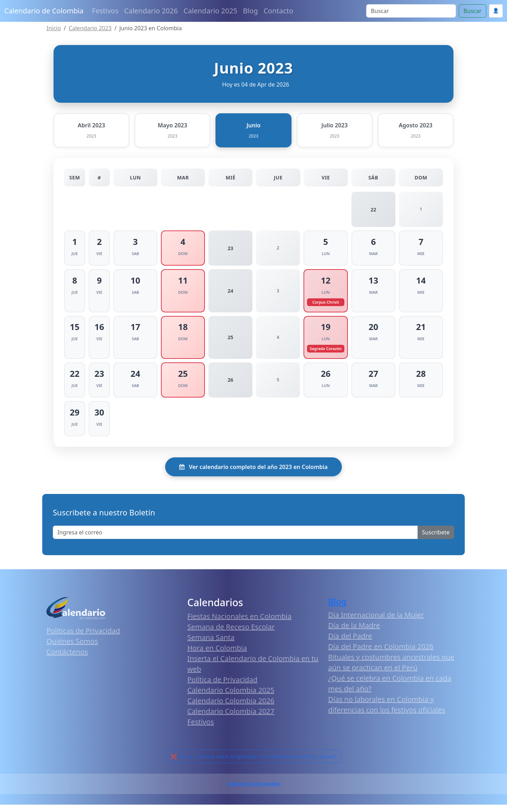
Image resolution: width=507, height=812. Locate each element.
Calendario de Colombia (44, 11)
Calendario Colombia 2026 (231, 708)
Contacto (278, 11)
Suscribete (436, 539)
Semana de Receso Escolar (231, 634)
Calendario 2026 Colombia (254, 791)
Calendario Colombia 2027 (231, 719)
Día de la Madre (354, 632)
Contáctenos (67, 659)
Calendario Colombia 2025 (231, 697)
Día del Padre (350, 643)
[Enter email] (235, 539)
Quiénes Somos (72, 648)
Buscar (472, 11)
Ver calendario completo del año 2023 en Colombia (253, 474)
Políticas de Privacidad (83, 638)
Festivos (105, 11)
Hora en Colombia (217, 655)
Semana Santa (211, 645)
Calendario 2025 (210, 11)
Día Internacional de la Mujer (376, 622)
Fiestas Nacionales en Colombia (239, 624)
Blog (251, 11)
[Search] (411, 11)
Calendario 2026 (151, 11)
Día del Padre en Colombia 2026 (381, 654)
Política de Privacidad (222, 687)
